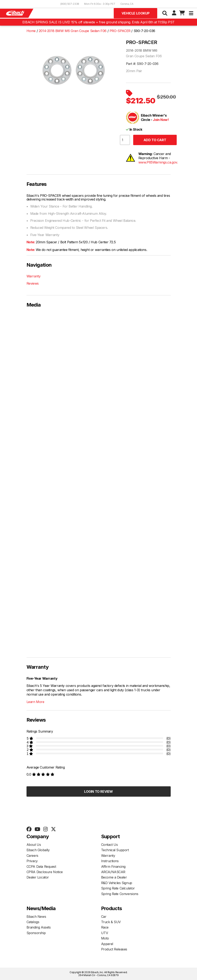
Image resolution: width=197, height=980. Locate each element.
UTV (105, 933)
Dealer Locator (38, 877)
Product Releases (114, 949)
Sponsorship (36, 933)
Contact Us (109, 845)
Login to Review (98, 791)
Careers (32, 856)
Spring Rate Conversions (120, 894)
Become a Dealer (114, 877)
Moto (105, 938)
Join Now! (161, 120)
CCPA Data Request (41, 867)
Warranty (34, 276)
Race (105, 927)
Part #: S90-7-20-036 (142, 64)
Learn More (35, 702)
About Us (34, 845)
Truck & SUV (111, 922)
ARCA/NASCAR (113, 872)
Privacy (32, 861)
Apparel (107, 944)
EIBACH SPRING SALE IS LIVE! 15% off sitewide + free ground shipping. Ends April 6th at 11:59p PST (98, 22)
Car (104, 917)
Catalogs (33, 922)
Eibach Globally (38, 850)
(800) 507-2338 (70, 4)
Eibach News (36, 917)
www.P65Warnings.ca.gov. (158, 162)
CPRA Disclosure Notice (45, 872)
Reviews (33, 283)
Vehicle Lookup (135, 13)
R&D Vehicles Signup (117, 883)
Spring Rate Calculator (118, 888)
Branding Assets (39, 927)
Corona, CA (127, 4)
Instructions (110, 861)
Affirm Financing (113, 867)
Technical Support (115, 850)
